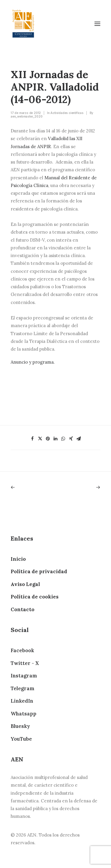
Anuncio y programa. (33, 362)
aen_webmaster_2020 (26, 116)
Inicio (18, 559)
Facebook (22, 650)
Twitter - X (25, 663)
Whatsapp (24, 714)
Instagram (24, 676)
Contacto (22, 609)
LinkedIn (22, 701)
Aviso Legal (25, 584)
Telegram (22, 688)
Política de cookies (35, 597)
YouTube (21, 739)
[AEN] (23, 24)
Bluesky (20, 726)
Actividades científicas (67, 113)
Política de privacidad (39, 571)
